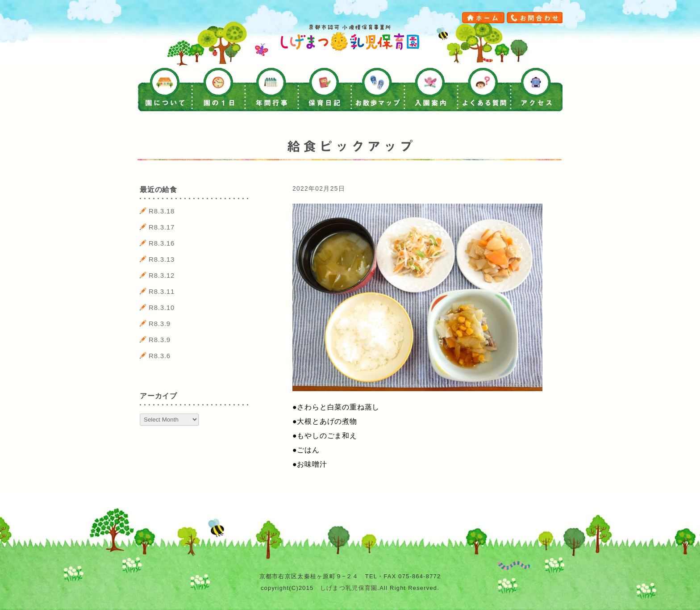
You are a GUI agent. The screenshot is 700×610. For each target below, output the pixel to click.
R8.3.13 (162, 259)
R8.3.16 (162, 243)
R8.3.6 (160, 356)
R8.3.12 (162, 275)
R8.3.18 (162, 211)
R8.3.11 (162, 291)
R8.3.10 (162, 307)
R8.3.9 (160, 324)
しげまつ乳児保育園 (349, 588)
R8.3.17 (162, 227)
